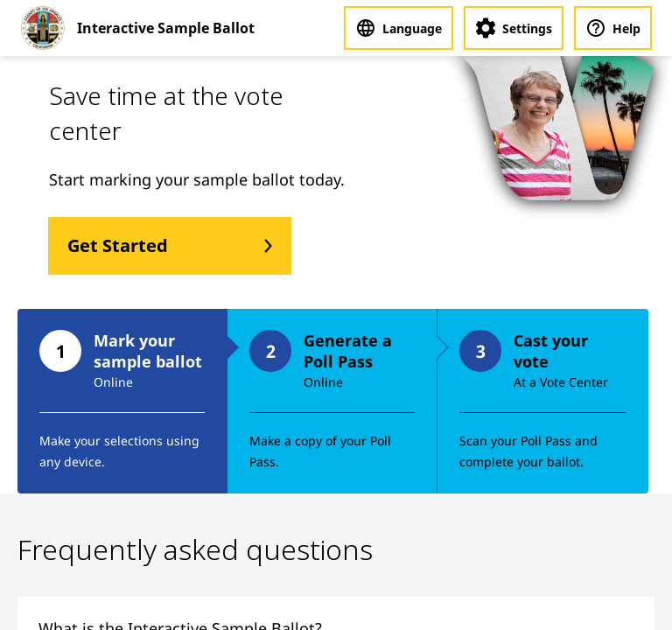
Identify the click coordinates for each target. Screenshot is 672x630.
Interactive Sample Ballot (166, 28)
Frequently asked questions (195, 549)
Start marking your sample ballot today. (197, 179)
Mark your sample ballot (148, 351)
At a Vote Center (561, 382)
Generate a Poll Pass (348, 351)
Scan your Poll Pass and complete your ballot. (528, 451)
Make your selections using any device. (119, 451)
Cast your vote (551, 351)
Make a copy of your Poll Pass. (320, 451)
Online (113, 382)
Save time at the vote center (166, 113)
